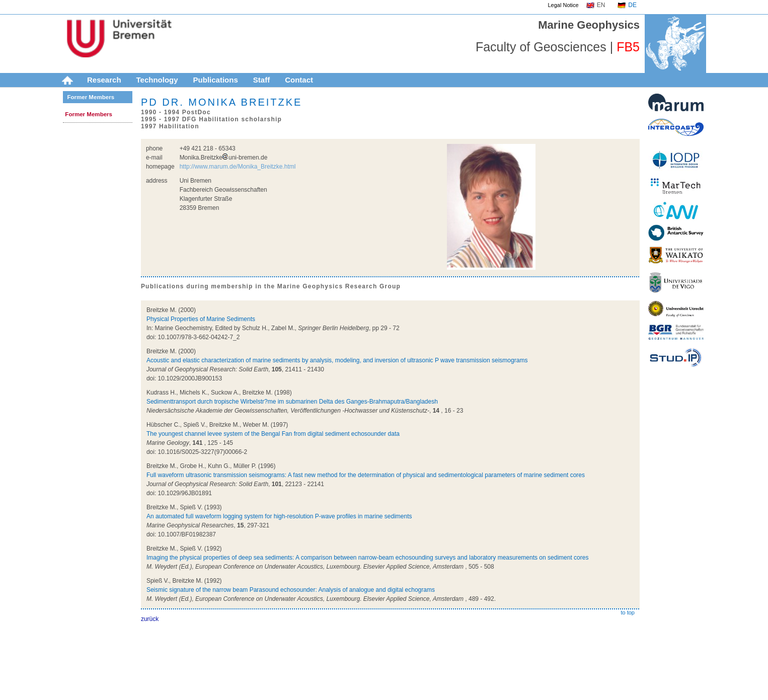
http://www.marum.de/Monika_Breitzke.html (238, 167)
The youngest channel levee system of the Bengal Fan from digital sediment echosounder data (273, 434)
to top (628, 612)
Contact (299, 80)
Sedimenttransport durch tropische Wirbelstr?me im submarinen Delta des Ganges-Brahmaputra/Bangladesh (292, 402)
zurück (150, 619)
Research (104, 80)
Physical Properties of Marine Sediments (201, 319)
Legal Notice (563, 5)
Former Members (91, 97)
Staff (261, 80)
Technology (157, 80)
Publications (216, 80)
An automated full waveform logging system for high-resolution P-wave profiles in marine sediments (279, 516)
